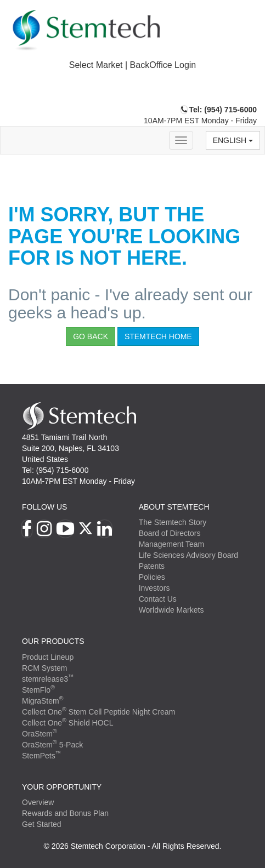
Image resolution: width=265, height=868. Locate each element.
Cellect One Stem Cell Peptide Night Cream (98, 712)
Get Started (42, 824)
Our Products (53, 641)
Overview (38, 802)
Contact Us (158, 599)
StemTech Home (158, 336)
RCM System (44, 668)
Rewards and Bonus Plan (65, 813)
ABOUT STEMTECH (174, 507)
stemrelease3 (48, 679)
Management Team (172, 544)
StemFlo (38, 690)
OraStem (40, 734)
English (233, 140)
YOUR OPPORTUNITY (62, 787)
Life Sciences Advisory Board (188, 555)
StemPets (41, 756)
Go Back (91, 336)
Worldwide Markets (171, 610)
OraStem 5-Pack (52, 745)
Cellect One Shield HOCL (68, 723)
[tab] (132, 65)
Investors (154, 588)
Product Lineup (48, 657)
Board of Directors (170, 533)
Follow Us (44, 507)
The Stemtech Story (173, 522)
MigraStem (43, 701)
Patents (152, 566)
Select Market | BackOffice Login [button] (133, 65)
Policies (152, 577)
